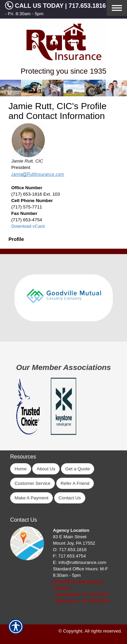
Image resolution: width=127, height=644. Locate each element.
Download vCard (28, 226)
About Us (46, 469)
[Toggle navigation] (117, 8)
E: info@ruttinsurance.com (79, 562)
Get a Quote (78, 469)
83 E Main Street (70, 537)
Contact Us (70, 498)
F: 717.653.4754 (69, 556)
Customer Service (33, 483)
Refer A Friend (75, 483)
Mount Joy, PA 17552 (74, 543)
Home (21, 469)
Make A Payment (31, 498)
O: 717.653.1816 (70, 550)
